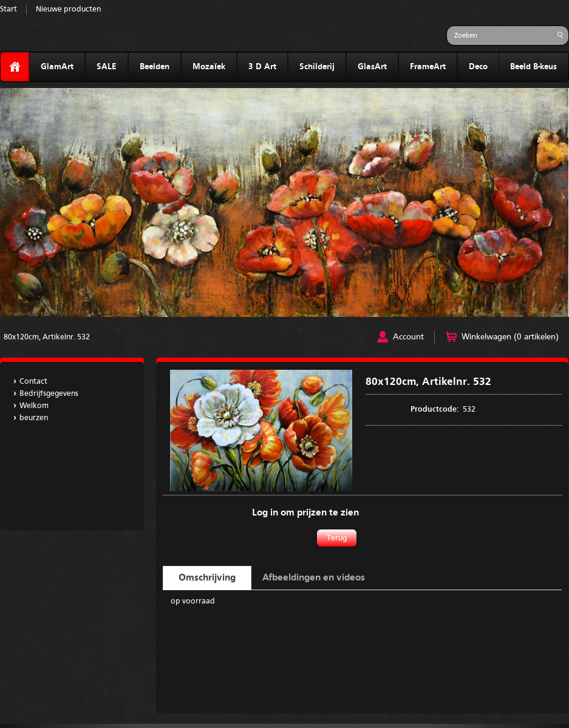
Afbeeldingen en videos (314, 578)
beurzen (34, 418)
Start (9, 9)
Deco (478, 67)
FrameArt (428, 67)
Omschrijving (207, 578)
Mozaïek (209, 67)
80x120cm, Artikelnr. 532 (47, 337)
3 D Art (262, 67)
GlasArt (372, 67)
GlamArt (57, 67)
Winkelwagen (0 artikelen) (510, 337)
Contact (33, 382)
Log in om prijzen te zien (305, 513)
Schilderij (317, 67)
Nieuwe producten (68, 9)
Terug (337, 538)
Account (408, 337)
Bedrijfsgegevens (49, 394)
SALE (107, 67)
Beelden (155, 67)
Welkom (34, 406)
